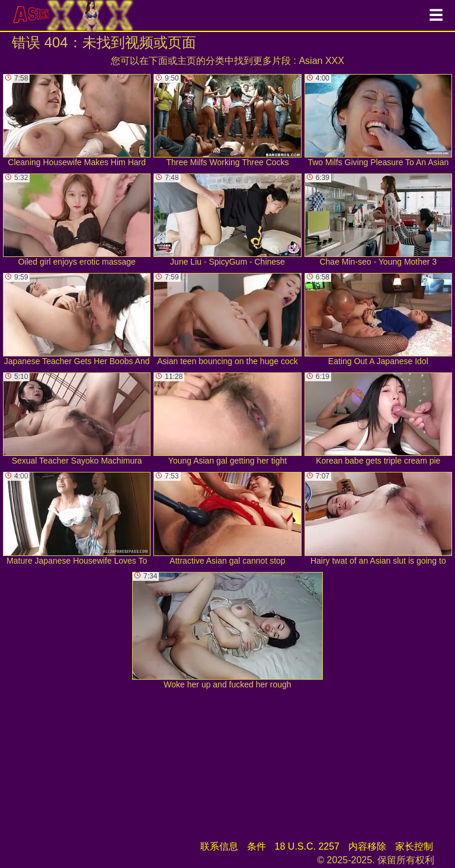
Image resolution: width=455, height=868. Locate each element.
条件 (257, 846)
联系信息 (219, 846)
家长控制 (414, 846)
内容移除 (367, 846)
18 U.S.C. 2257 (307, 846)
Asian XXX (321, 61)
